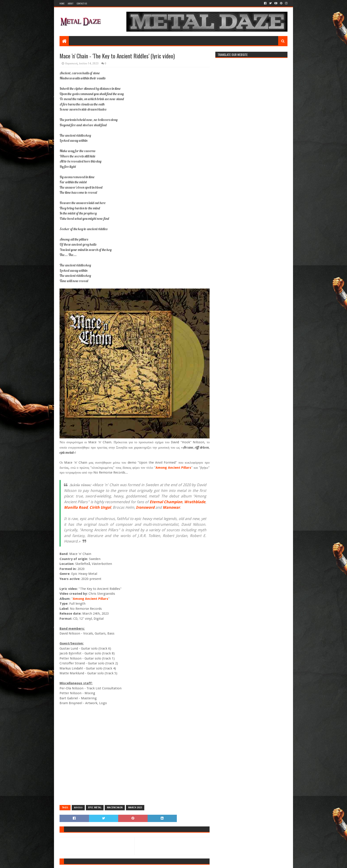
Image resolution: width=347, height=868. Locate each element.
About (70, 3)
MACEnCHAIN (115, 808)
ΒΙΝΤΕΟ (78, 808)
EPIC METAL (95, 808)
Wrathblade (195, 502)
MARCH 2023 (135, 808)
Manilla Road (76, 507)
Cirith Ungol (100, 507)
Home (62, 3)
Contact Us (82, 3)
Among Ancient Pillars (173, 468)
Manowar (171, 507)
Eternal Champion (166, 502)
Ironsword (145, 507)
